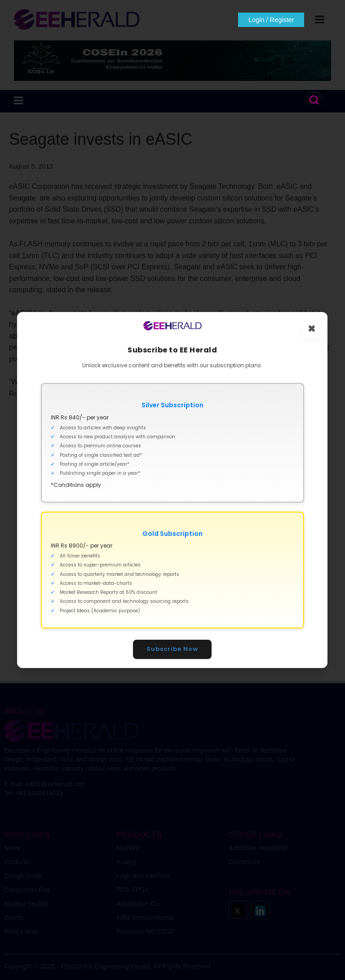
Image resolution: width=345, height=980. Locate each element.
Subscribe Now (173, 649)
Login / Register (270, 20)
